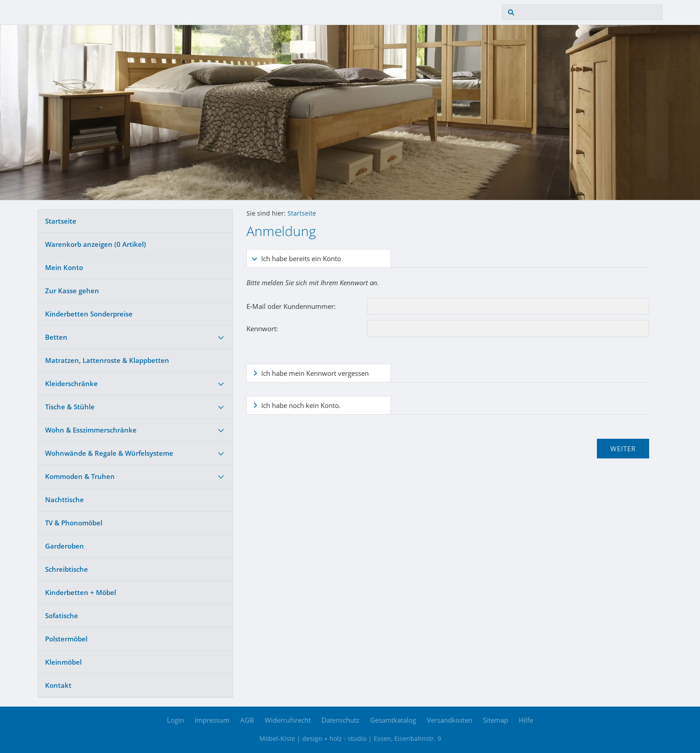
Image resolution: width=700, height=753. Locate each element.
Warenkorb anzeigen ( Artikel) (96, 244)
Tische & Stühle (70, 407)
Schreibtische (67, 569)
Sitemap (496, 720)
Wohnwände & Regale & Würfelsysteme (109, 453)
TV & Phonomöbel (74, 523)
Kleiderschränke (71, 383)
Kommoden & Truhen (80, 476)
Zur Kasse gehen (72, 291)
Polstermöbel (66, 639)
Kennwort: (262, 329)
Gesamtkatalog (393, 720)
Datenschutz (340, 720)
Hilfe (526, 720)
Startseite (61, 221)
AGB (247, 720)
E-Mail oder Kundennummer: (291, 306)
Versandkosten (450, 720)
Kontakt (58, 685)
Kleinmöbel (63, 662)
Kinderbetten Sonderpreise (89, 314)
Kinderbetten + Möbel (81, 592)
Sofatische (62, 616)
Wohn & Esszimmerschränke (91, 430)
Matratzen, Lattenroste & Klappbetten (107, 360)
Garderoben (65, 546)
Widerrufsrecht (288, 720)
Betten (56, 337)
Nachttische (65, 499)
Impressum (212, 720)
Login (175, 720)
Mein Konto (64, 267)
